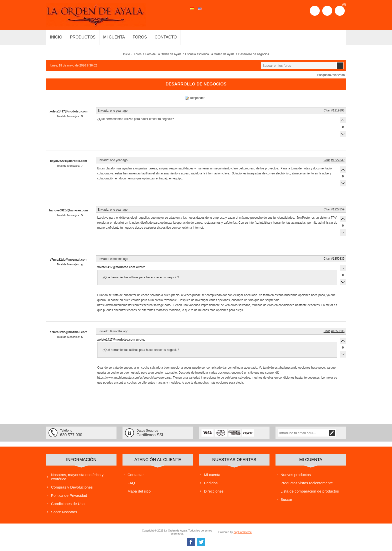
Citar (327, 110)
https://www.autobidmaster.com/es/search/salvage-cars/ (134, 378)
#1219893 (338, 110)
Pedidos (211, 483)
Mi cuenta (212, 475)
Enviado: (103, 111)
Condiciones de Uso (68, 504)
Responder (197, 98)
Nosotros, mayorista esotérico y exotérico (77, 477)
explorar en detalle (111, 223)
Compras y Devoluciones (72, 487)
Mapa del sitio (139, 491)
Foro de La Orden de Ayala (163, 54)
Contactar (136, 475)
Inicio (126, 54)
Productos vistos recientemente (307, 483)
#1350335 (338, 259)
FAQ (131, 483)
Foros (138, 54)
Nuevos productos (296, 475)
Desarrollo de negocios (254, 54)
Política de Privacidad (69, 495)
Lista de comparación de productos (310, 491)
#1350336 (338, 331)
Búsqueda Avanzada (331, 75)
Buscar (286, 499)
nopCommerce (243, 532)
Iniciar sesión (327, 11)
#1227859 (338, 209)
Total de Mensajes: (68, 116)
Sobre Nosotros (64, 512)
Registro (315, 11)
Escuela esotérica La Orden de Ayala (210, 54)
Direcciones (214, 491)
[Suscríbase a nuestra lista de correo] (307, 433)
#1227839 (338, 160)
